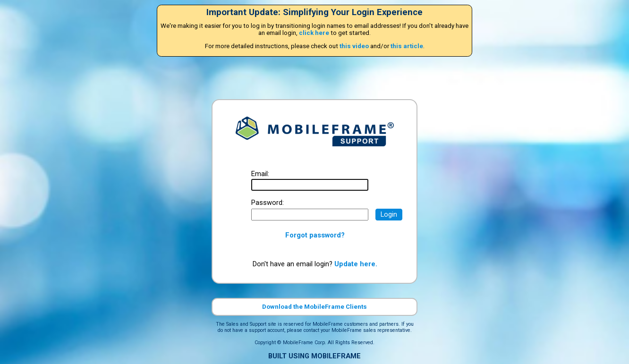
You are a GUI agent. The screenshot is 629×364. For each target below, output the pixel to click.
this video (354, 46)
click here (314, 33)
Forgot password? (315, 235)
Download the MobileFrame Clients (314, 307)
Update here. (356, 264)
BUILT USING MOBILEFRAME (314, 356)
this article (407, 46)
